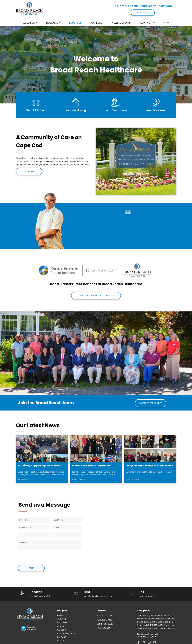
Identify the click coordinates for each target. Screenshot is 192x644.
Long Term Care (116, 110)
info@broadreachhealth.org (99, 596)
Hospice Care (156, 110)
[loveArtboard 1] (156, 107)
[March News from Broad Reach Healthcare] (96, 448)
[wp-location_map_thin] (22, 596)
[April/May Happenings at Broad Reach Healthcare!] (42, 448)
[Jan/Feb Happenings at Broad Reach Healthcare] (150, 448)
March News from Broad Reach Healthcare (92, 466)
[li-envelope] (76, 596)
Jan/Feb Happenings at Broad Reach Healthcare (150, 466)
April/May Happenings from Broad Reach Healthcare (40, 466)
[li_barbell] (36, 107)
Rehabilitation (36, 110)
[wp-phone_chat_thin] (131, 596)
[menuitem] (31, 23)
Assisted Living (76, 110)
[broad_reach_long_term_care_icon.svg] (116, 107)
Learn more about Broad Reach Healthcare (143, 6)
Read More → (24, 480)
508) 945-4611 (147, 597)
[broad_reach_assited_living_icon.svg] (76, 106)
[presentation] (38, 557)
